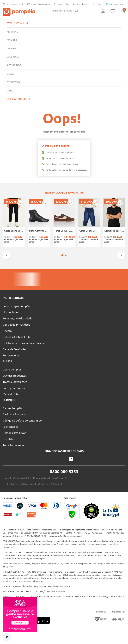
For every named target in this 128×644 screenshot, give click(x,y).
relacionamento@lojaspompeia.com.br (82, 536)
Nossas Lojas (60, 4)
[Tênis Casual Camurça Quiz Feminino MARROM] (64, 222)
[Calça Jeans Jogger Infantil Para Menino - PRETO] (14, 222)
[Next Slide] (121, 255)
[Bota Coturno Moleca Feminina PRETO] (39, 222)
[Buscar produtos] (76, 11)
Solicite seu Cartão (12, 4)
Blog (96, 4)
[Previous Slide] (7, 255)
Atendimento (80, 4)
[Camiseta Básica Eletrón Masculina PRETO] (114, 222)
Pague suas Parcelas (38, 4)
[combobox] (65, 11)
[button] (62, 255)
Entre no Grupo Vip (115, 4)
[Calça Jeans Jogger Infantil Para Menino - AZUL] (89, 222)
